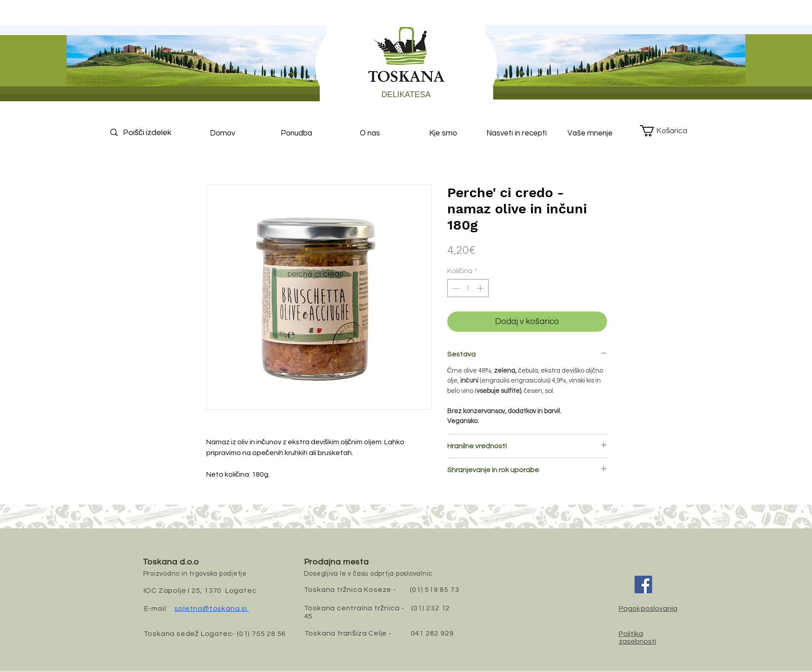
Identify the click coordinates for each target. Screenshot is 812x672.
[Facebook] (643, 584)
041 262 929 (432, 633)
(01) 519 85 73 (434, 590)
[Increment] (481, 288)
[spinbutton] (468, 288)
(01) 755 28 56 (261, 634)
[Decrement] (455, 288)
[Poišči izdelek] (155, 133)
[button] (670, 131)
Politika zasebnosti (637, 638)
